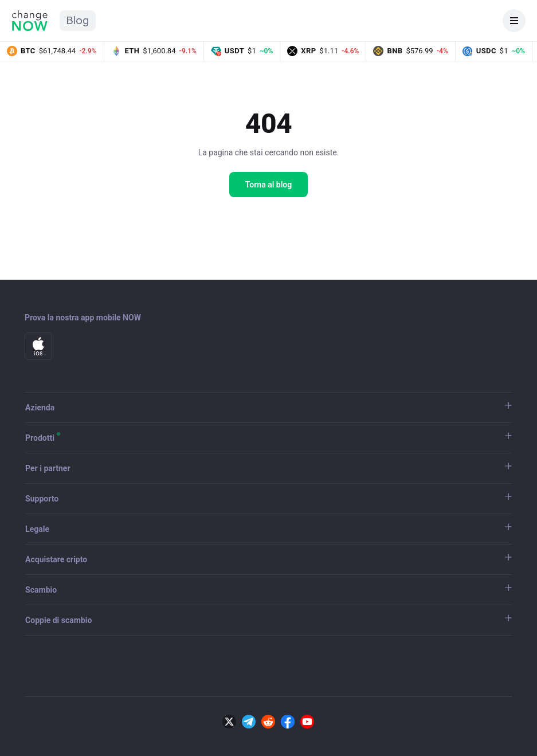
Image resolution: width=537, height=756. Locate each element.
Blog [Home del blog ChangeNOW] (78, 20)
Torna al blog (268, 185)
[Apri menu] (514, 21)
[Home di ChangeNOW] (30, 21)
